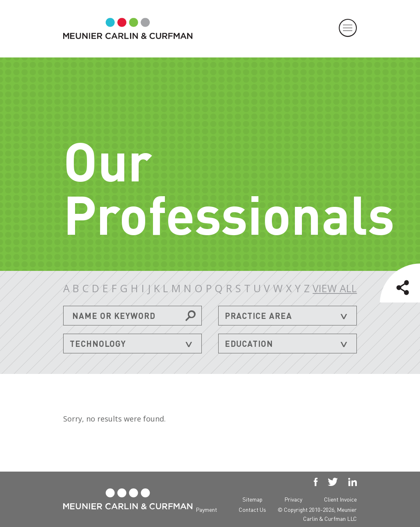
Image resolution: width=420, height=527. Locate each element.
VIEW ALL (335, 288)
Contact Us (252, 509)
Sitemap (252, 499)
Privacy (293, 499)
